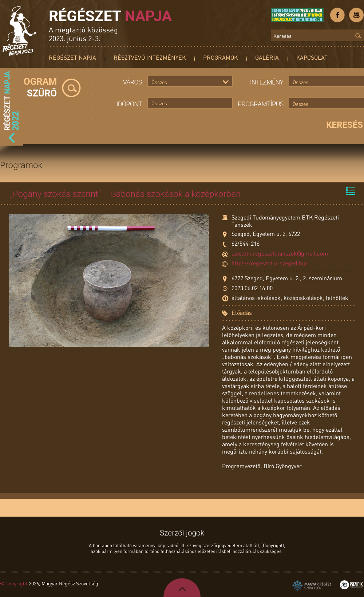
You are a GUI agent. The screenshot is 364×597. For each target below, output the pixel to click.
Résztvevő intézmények (150, 57)
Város (132, 82)
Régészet (110, 16)
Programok (220, 57)
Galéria (267, 57)
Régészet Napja (72, 57)
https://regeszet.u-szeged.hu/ (270, 263)
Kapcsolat (312, 57)
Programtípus (261, 104)
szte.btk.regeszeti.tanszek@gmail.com (280, 253)
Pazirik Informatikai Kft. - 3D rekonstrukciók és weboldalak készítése (351, 585)
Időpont (129, 104)
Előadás (242, 313)
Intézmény (267, 82)
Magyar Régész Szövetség (312, 586)
